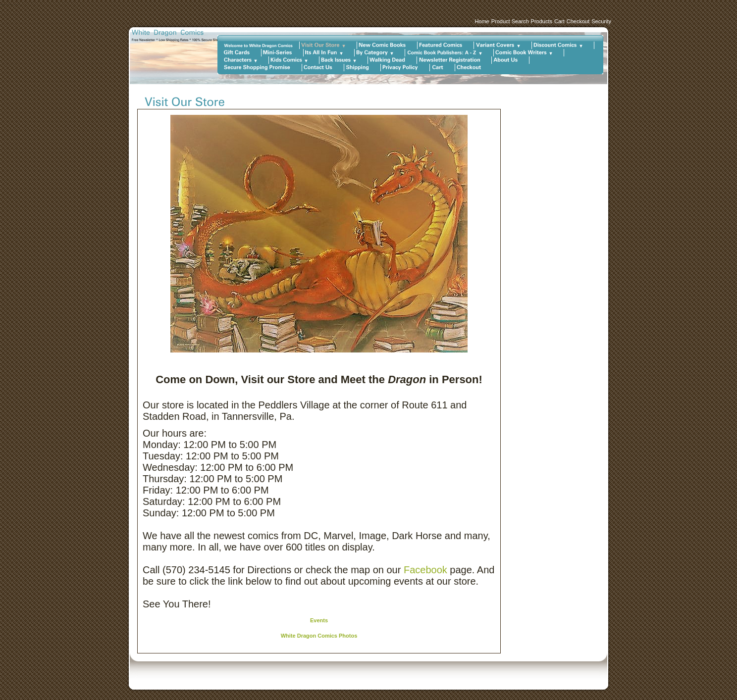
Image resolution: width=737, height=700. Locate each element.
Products (542, 21)
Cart (559, 21)
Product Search (510, 21)
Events (319, 620)
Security (601, 21)
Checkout (578, 21)
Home (482, 21)
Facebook (425, 570)
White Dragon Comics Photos (319, 636)
